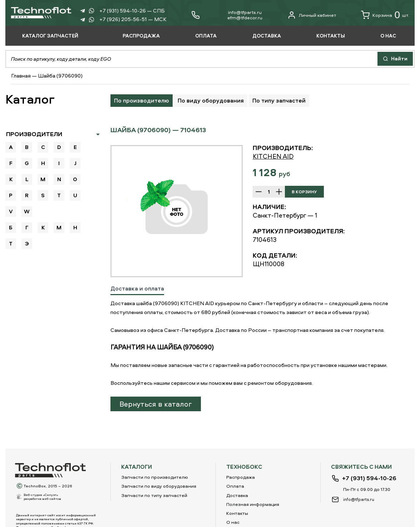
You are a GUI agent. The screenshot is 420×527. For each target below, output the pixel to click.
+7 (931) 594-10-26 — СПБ (132, 11)
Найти (395, 58)
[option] (177, 211)
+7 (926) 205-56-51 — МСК (133, 19)
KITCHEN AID (273, 156)
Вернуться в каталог (156, 404)
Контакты (237, 513)
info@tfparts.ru (245, 12)
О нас (233, 522)
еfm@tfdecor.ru (245, 18)
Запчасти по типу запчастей (154, 495)
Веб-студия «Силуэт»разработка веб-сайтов (42, 497)
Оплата (235, 486)
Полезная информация (253, 504)
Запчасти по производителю (155, 477)
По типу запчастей (279, 100)
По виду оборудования (211, 100)
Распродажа (241, 477)
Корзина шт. (385, 15)
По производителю (142, 100)
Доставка (237, 495)
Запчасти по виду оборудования (159, 486)
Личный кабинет (312, 15)
